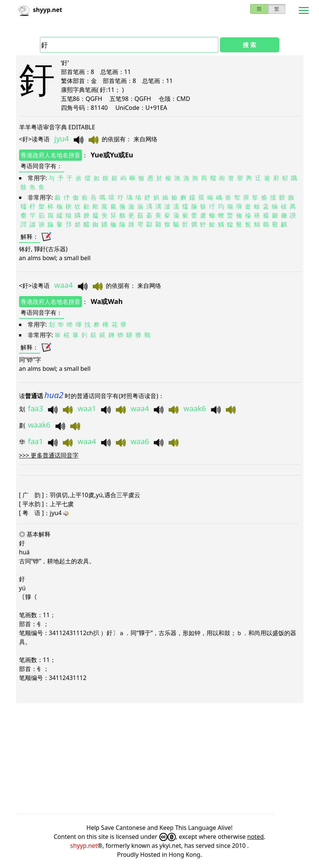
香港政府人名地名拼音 (50, 155)
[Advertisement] (160, 758)
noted (255, 837)
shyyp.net (84, 846)
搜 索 (249, 45)
